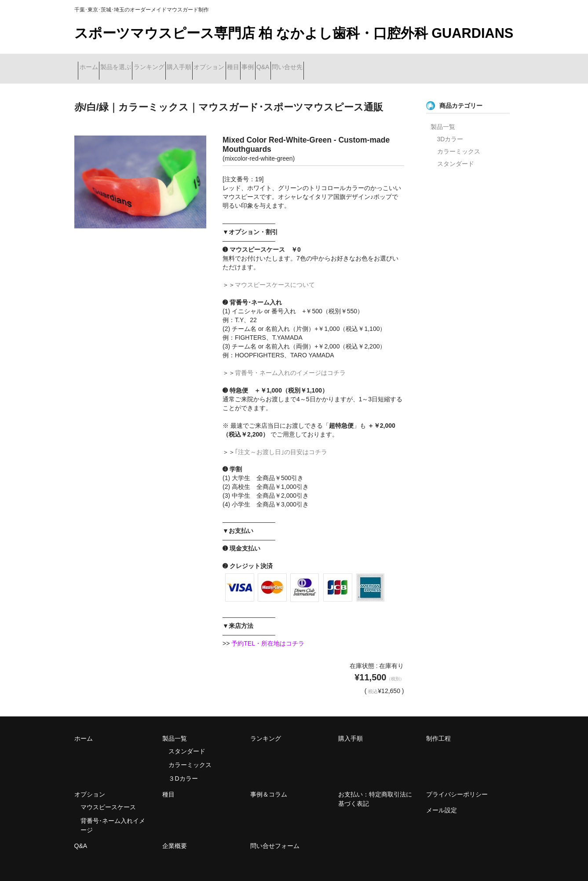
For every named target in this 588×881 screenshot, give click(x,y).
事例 (345, 63)
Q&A (376, 63)
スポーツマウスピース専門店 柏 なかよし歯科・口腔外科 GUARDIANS (294, 33)
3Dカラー (450, 128)
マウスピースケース (108, 796)
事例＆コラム (269, 783)
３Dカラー (183, 767)
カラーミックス (459, 140)
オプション (275, 63)
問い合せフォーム (275, 835)
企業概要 (175, 835)
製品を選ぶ (135, 63)
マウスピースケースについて (275, 273)
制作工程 (438, 727)
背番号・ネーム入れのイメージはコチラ (290, 361)
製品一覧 (443, 115)
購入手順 (230, 63)
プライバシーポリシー (457, 783)
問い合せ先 (416, 63)
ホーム (92, 63)
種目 (315, 63)
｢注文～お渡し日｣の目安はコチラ (281, 440)
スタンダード (456, 152)
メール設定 (442, 799)
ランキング (184, 63)
